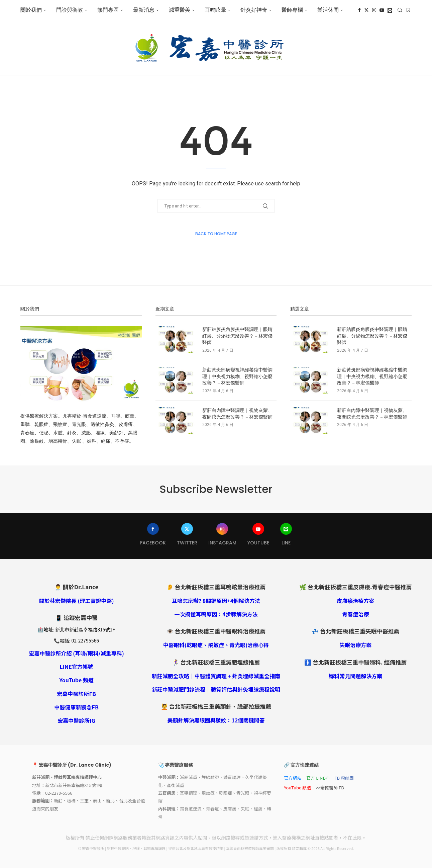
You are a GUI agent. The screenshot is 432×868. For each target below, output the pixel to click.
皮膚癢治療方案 (355, 601)
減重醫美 (180, 10)
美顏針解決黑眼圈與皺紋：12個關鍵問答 (216, 720)
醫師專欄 (292, 10)
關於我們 (31, 10)
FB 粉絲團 (344, 778)
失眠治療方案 (355, 645)
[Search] (400, 10)
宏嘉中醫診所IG (76, 720)
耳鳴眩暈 (215, 10)
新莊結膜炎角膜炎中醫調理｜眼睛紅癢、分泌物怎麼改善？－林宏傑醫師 (237, 336)
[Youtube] (382, 10)
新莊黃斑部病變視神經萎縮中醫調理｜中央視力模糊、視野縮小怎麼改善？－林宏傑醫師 (237, 376)
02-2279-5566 (59, 793)
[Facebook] (359, 10)
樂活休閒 (328, 10)
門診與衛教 (70, 10)
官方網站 (293, 778)
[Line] (390, 10)
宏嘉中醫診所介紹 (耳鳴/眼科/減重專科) (77, 653)
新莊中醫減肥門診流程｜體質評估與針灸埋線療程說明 (216, 689)
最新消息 (144, 10)
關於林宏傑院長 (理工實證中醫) (77, 601)
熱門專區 (108, 10)
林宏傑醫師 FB (330, 788)
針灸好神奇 (254, 10)
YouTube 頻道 (76, 680)
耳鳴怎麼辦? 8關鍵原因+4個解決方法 (216, 601)
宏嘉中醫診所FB (77, 694)
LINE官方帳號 (76, 667)
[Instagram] (374, 10)
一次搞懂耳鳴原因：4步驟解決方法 (216, 614)
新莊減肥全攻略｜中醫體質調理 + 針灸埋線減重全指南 (216, 676)
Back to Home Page (216, 234)
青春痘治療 (355, 614)
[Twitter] (366, 10)
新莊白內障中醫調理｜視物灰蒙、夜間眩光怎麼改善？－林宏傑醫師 (237, 414)
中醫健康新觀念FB (77, 707)
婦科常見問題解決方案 (355, 676)
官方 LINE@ (318, 778)
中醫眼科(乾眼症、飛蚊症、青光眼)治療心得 (216, 645)
